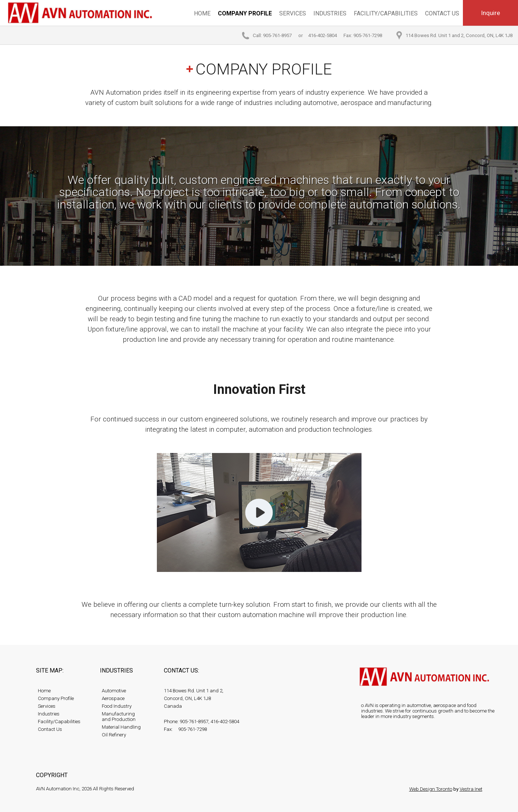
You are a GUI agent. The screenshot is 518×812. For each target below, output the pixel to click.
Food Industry (117, 706)
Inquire (490, 13)
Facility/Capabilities (386, 13)
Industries (330, 13)
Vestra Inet (471, 789)
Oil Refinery (114, 735)
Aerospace (113, 698)
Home (202, 13)
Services (293, 13)
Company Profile (245, 13)
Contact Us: (181, 670)
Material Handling (121, 727)
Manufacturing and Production (119, 717)
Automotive (114, 691)
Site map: (50, 670)
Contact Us (442, 13)
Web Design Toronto (431, 789)
